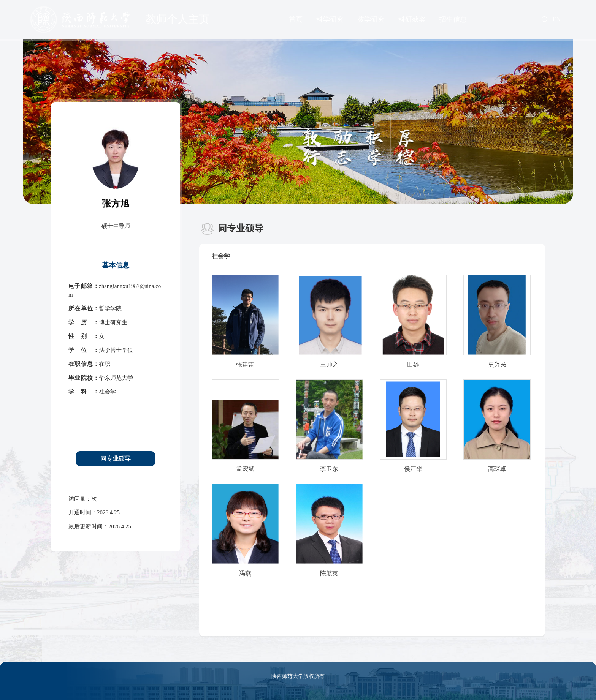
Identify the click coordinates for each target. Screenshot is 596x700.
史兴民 (497, 364)
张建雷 (245, 364)
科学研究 (330, 19)
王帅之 (329, 364)
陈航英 (329, 573)
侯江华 (413, 469)
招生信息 (453, 19)
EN (557, 19)
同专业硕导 (116, 459)
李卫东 (329, 469)
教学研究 (371, 19)
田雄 (413, 364)
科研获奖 (412, 19)
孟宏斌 (245, 469)
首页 (296, 19)
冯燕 (245, 573)
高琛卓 (497, 469)
